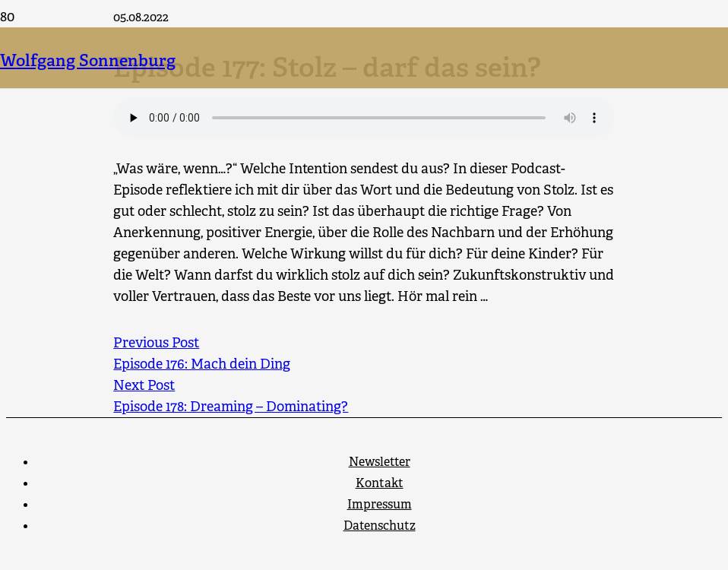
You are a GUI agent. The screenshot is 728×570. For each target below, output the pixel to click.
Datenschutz (380, 526)
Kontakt (380, 483)
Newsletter (380, 462)
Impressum (380, 504)
